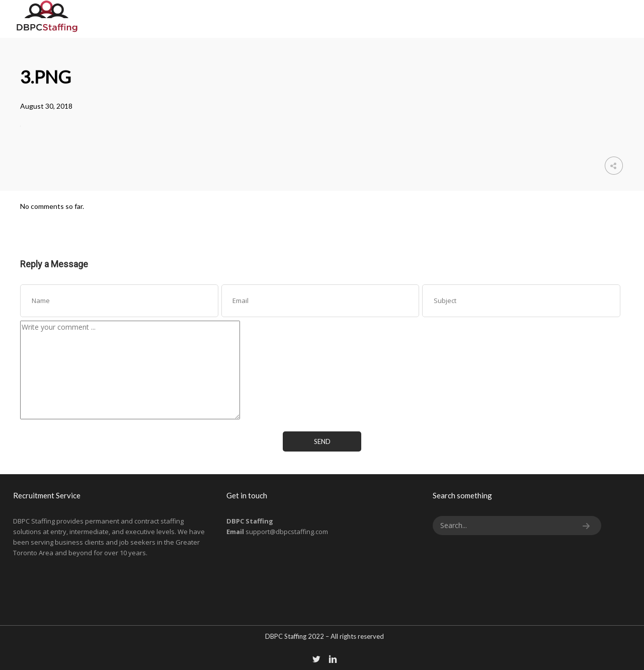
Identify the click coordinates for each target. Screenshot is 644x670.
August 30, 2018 (46, 106)
